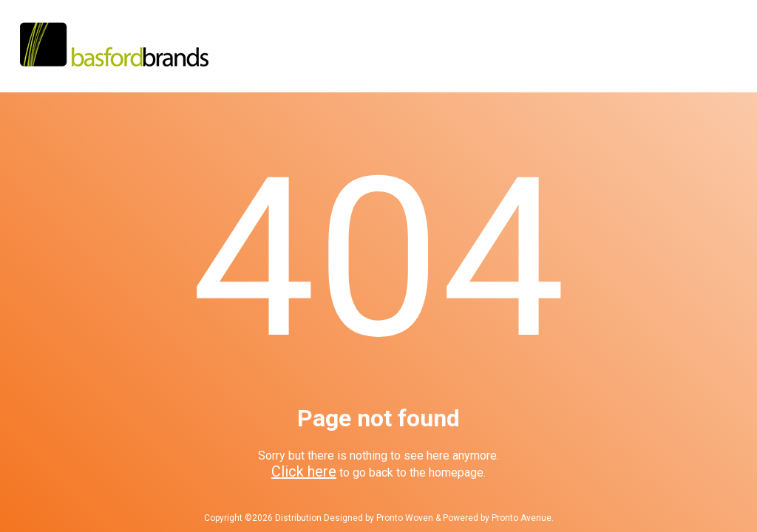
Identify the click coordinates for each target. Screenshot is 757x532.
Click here (304, 471)
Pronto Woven (405, 518)
